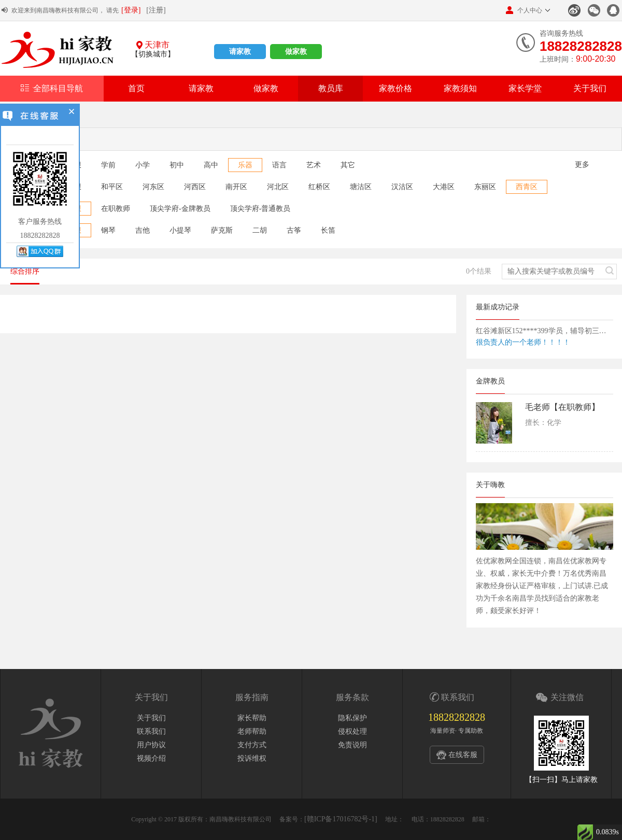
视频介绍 (151, 758)
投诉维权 (252, 758)
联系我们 (151, 731)
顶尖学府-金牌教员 (180, 209)
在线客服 (463, 755)
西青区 (527, 187)
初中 (177, 165)
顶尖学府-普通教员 (260, 209)
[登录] (131, 10)
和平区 (112, 187)
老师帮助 (252, 731)
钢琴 (108, 230)
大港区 (444, 187)
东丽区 (485, 187)
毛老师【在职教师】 (562, 407)
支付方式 (252, 745)
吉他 (143, 230)
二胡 (260, 230)
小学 (143, 165)
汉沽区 (402, 187)
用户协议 (151, 745)
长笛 (328, 230)
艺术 (314, 165)
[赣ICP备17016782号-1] (341, 819)
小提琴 (180, 230)
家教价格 (395, 88)
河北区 (278, 187)
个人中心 (524, 10)
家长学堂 (525, 88)
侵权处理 (352, 731)
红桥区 (319, 187)
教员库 (331, 88)
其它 (348, 165)
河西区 (195, 187)
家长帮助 (252, 718)
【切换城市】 (153, 54)
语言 (279, 165)
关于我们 (590, 88)
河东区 (153, 187)
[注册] (156, 10)
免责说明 (352, 745)
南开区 (236, 187)
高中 (211, 165)
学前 (108, 165)
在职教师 (116, 209)
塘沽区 (361, 187)
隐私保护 (352, 718)
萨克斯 (222, 230)
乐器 (245, 165)
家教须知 (460, 88)
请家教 (240, 52)
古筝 (294, 230)
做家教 (296, 52)
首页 (136, 88)
